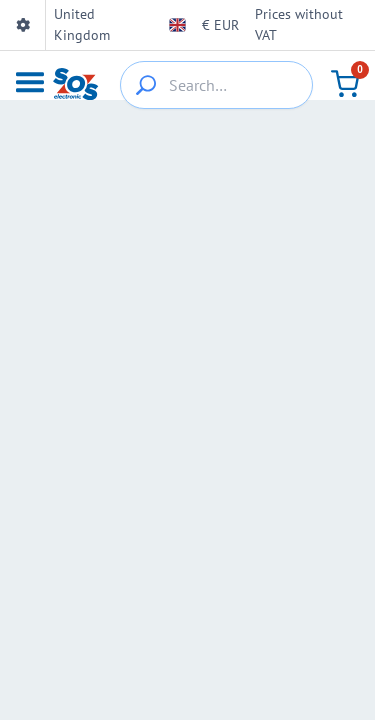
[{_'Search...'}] (146, 85)
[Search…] (216, 85)
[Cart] (345, 84)
